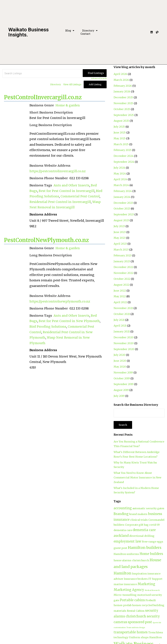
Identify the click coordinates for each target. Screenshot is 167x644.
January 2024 (122, 197)
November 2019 (123, 372)
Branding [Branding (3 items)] (121, 514)
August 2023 (121, 220)
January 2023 (122, 261)
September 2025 (124, 115)
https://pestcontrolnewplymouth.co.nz (60, 301)
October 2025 (122, 109)
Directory (90, 31)
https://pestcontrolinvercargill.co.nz (58, 171)
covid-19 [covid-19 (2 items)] (154, 525)
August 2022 (121, 285)
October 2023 (122, 209)
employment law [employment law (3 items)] (127, 541)
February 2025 (123, 150)
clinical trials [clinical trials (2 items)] (139, 520)
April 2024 (120, 179)
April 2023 (120, 244)
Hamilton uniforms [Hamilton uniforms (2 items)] (126, 554)
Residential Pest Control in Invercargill (60, 202)
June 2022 (120, 291)
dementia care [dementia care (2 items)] (123, 530)
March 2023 (121, 250)
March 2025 (121, 144)
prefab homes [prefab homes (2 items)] (132, 605)
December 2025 (123, 97)
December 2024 (123, 156)
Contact (85, 34)
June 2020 (120, 361)
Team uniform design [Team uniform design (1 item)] (136, 628)
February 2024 (123, 191)
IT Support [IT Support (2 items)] (155, 579)
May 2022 (120, 296)
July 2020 (120, 355)
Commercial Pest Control (80, 196)
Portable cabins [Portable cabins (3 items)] (132, 600)
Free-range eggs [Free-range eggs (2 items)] (152, 542)
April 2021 (120, 326)
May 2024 (120, 174)
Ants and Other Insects (71, 185)
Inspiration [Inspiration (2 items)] (139, 574)
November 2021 (123, 308)
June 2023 (120, 232)
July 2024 (119, 168)
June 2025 (120, 132)
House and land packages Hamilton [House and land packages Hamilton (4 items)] (137, 567)
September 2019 (124, 384)
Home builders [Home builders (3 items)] (151, 554)
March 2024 (121, 185)
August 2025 (121, 121)
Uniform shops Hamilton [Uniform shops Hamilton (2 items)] (145, 637)
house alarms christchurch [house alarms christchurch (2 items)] (131, 560)
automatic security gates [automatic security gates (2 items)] (148, 508)
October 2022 (122, 279)
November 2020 (124, 343)
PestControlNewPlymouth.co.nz (46, 240)
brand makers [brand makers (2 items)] (138, 514)
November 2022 (123, 273)
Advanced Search (99, 78)
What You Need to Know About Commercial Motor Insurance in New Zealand (138, 477)
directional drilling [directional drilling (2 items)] (142, 536)
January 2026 (122, 91)
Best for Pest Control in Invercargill (67, 191)
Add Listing (95, 84)
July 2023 (119, 226)
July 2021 (119, 320)
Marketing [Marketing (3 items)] (146, 584)
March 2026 (121, 80)
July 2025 (119, 127)
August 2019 (121, 390)
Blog (70, 31)
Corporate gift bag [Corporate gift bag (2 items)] (137, 525)
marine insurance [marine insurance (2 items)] (125, 584)
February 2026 (123, 86)
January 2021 (122, 331)
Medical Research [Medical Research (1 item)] (152, 590)
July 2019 (119, 396)
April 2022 (120, 302)
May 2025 (120, 138)
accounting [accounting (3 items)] (123, 508)
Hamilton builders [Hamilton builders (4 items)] (145, 548)
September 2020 (124, 349)
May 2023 (120, 238)
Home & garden (68, 105)
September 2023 (124, 214)
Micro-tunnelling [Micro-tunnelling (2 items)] (125, 595)
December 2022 (123, 267)
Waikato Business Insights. (28, 32)
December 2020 (124, 337)
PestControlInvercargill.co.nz (43, 97)
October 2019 (122, 378)
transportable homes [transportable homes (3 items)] (131, 632)
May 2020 (120, 367)
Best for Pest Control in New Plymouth (69, 321)
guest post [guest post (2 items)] (120, 548)
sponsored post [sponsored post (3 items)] (140, 622)
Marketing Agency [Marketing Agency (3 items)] (129, 590)
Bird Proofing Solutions (48, 327)
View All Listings (72, 84)
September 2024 (124, 162)
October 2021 (122, 314)
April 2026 (120, 74)
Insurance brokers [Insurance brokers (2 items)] (136, 579)
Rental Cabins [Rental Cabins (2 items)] (136, 611)
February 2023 (123, 255)
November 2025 (123, 103)
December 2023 (123, 203)
